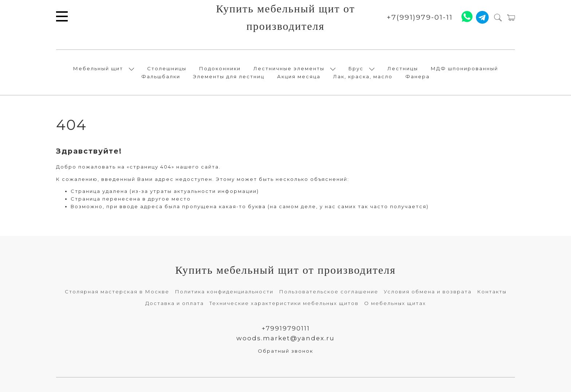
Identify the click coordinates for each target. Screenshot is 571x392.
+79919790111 (286, 328)
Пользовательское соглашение (329, 292)
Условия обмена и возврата (428, 292)
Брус (356, 68)
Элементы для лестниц (229, 76)
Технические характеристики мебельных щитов (284, 303)
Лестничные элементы (289, 68)
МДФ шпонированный (464, 68)
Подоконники (220, 68)
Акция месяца (299, 76)
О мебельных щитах (395, 303)
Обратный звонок (285, 351)
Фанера (418, 76)
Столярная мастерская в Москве (117, 292)
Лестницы (403, 68)
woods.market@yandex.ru (285, 338)
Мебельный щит (98, 68)
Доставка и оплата (175, 303)
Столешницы (167, 68)
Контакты (492, 292)
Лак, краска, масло (363, 76)
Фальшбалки (161, 76)
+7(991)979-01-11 (420, 17)
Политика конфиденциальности (224, 292)
